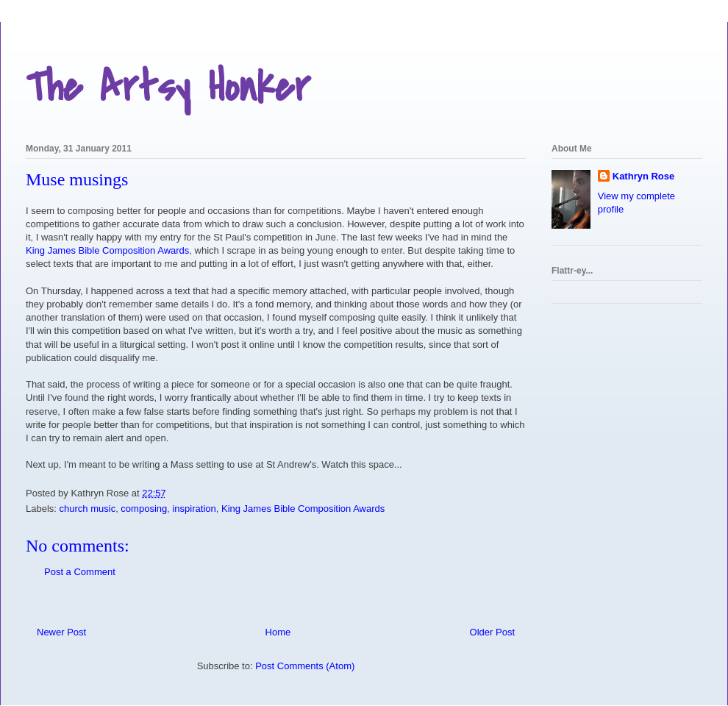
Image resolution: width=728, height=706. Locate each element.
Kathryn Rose (644, 176)
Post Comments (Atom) (305, 666)
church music (88, 509)
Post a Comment (80, 572)
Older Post (492, 632)
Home (278, 632)
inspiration (194, 509)
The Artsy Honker (168, 88)
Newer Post (61, 632)
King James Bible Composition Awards (107, 250)
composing (144, 509)
